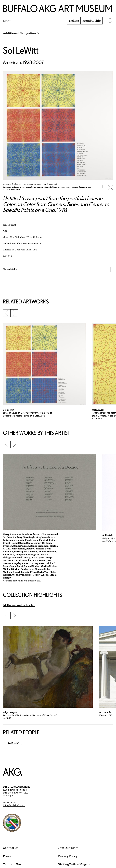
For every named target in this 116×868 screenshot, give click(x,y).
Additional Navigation (21, 33)
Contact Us (11, 848)
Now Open (9, 795)
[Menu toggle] (7, 21)
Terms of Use (12, 864)
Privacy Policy (68, 856)
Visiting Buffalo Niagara (74, 864)
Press (7, 856)
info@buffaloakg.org (14, 805)
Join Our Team (68, 848)
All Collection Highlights (19, 605)
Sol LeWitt (21, 50)
